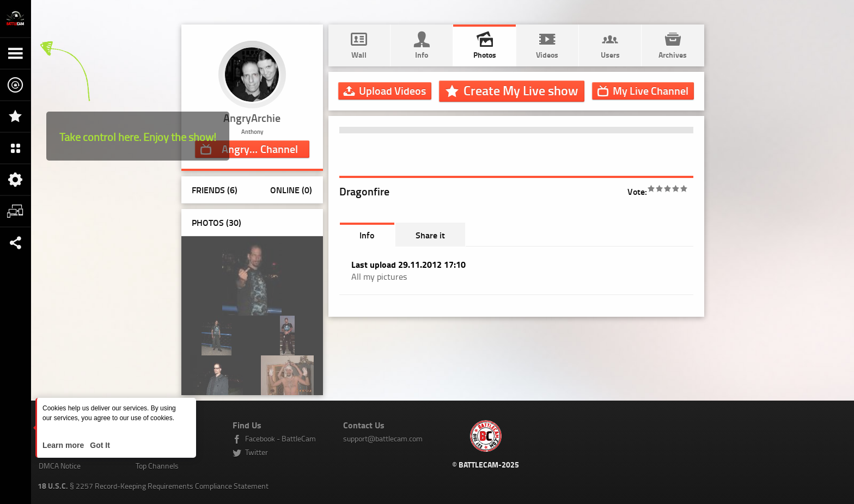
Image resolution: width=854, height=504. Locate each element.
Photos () (216, 222)
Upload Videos (392, 90)
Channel (260, 149)
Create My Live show (521, 90)
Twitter (257, 452)
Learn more (64, 445)
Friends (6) (215, 190)
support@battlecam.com (383, 438)
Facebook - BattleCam (280, 438)
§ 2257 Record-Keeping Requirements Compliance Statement (153, 486)
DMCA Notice (60, 466)
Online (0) (291, 190)
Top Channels (157, 466)
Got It (99, 445)
